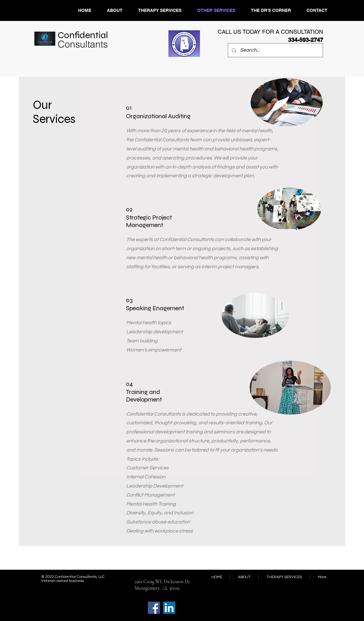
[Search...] (275, 50)
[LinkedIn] (169, 608)
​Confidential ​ (84, 40)
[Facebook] (154, 608)
